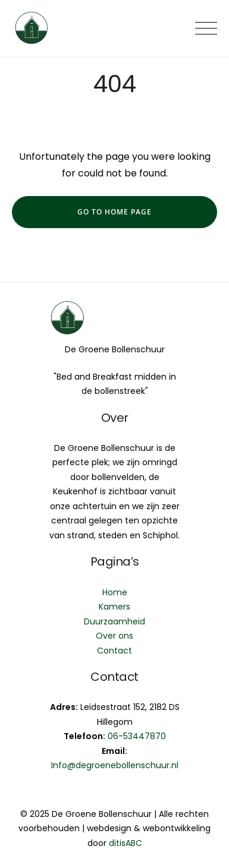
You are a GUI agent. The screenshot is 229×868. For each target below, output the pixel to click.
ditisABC (126, 843)
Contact (114, 651)
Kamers (114, 607)
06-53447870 (137, 736)
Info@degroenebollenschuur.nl (115, 765)
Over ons (114, 636)
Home (115, 592)
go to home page (114, 212)
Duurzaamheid (114, 621)
